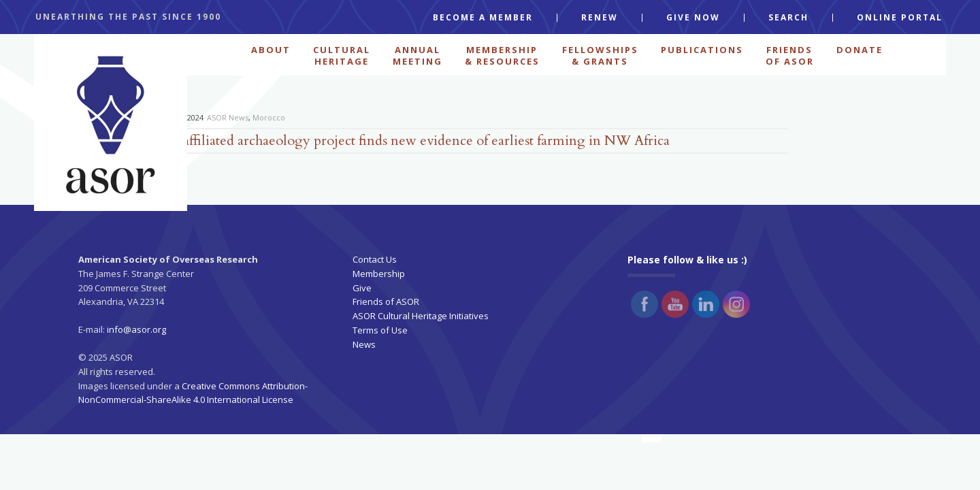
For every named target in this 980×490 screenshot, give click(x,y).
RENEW (600, 18)
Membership (379, 274)
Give (362, 288)
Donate (860, 50)
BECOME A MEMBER (483, 18)
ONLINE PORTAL (900, 18)
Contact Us (375, 259)
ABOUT (271, 50)
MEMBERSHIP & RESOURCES (502, 54)
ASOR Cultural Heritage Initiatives (421, 316)
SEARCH (788, 18)
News (364, 344)
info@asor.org (136, 329)
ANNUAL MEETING (418, 54)
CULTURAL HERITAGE (342, 54)
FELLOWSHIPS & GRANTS (600, 54)
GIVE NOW (693, 18)
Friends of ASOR (386, 301)
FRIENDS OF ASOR (790, 54)
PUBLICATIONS (702, 50)
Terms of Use (380, 330)
